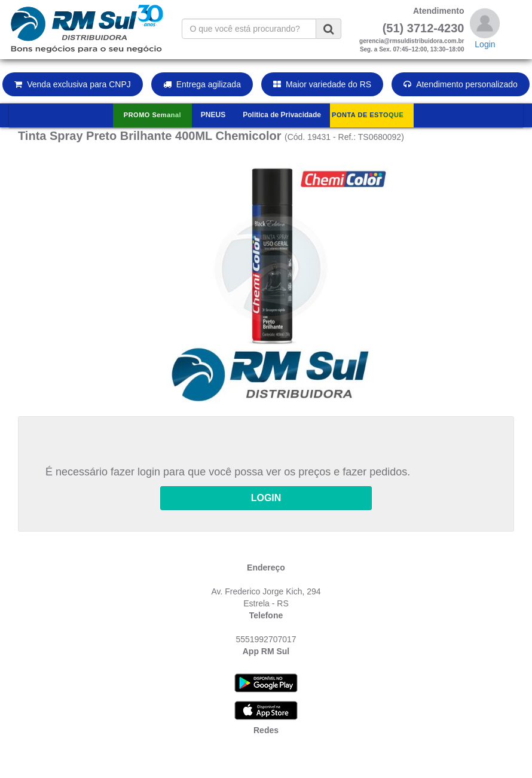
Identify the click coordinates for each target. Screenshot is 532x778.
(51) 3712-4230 (424, 28)
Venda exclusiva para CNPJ (73, 84)
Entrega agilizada (202, 84)
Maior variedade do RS (322, 84)
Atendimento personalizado (461, 84)
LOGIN (266, 498)
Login (485, 44)
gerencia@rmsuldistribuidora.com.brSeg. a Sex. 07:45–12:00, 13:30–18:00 (412, 45)
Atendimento (439, 11)
